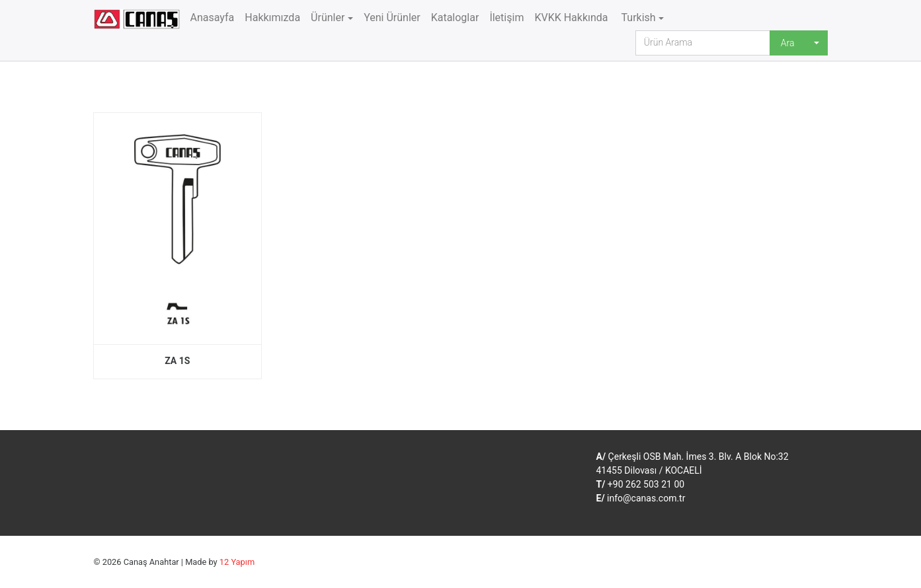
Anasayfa (213, 18)
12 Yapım (237, 562)
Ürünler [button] (328, 18)
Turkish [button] (637, 18)
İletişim (506, 18)
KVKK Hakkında (571, 18)
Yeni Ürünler (392, 18)
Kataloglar (455, 18)
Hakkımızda (272, 18)
